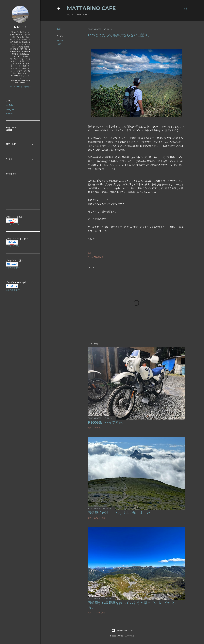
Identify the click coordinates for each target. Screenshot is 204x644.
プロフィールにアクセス (20, 87)
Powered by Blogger (122, 631)
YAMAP (9, 114)
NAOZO (20, 27)
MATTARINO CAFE (91, 8)
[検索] (185, 9)
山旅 (59, 44)
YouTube (10, 105)
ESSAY (60, 41)
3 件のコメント (99, 428)
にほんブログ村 (13, 224)
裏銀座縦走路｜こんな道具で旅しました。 (121, 513)
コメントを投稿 (99, 518)
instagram (10, 109)
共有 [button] (59, 29)
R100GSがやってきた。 (107, 422)
